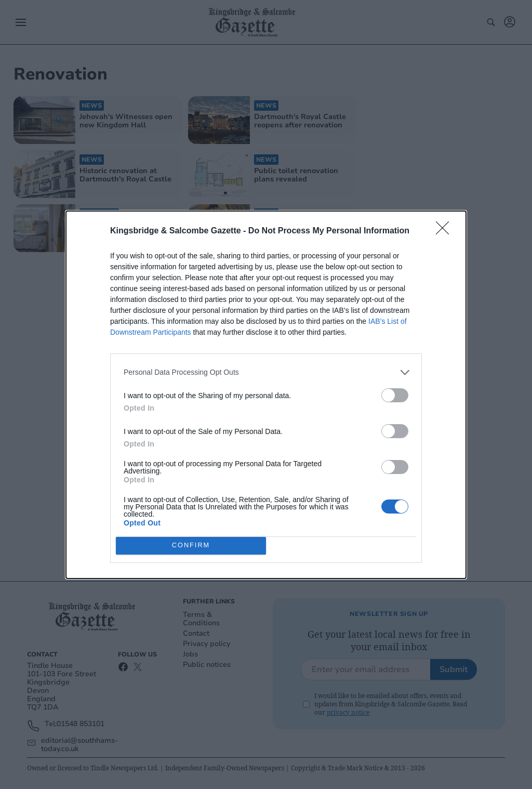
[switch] (395, 395)
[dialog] (266, 395)
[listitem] (266, 372)
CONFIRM (191, 545)
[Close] (446, 231)
